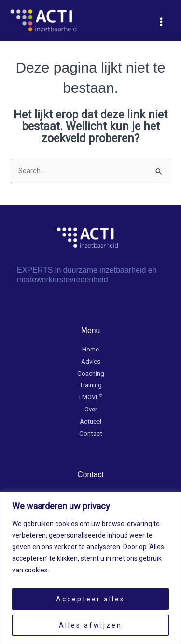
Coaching (91, 373)
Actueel (90, 421)
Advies (91, 361)
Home (90, 349)
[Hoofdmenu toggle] (161, 22)
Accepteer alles (90, 599)
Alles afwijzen (90, 625)
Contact (91, 433)
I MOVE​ (91, 397)
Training (91, 385)
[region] (90, 568)
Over (91, 409)
